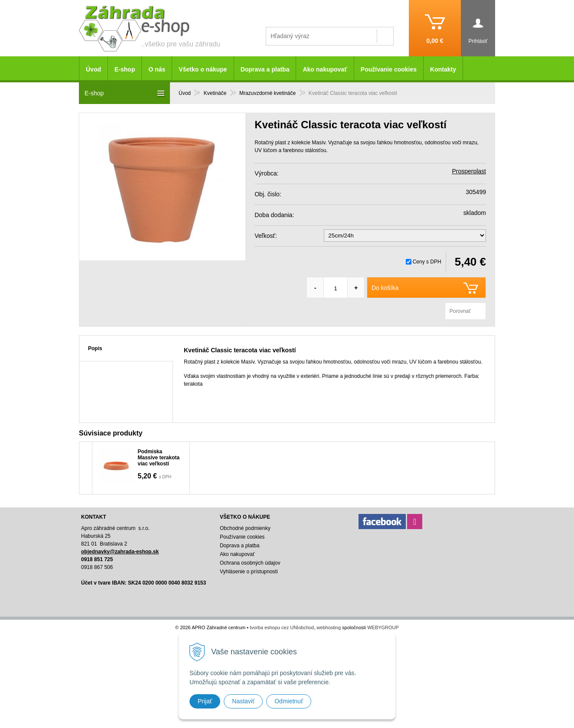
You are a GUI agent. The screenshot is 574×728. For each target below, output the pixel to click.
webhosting (329, 627)
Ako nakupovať (325, 69)
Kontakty (443, 69)
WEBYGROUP (383, 627)
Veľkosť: (266, 236)
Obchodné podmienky (245, 528)
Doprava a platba (265, 69)
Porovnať (460, 311)
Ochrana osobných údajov (250, 563)
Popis (95, 348)
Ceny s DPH (427, 262)
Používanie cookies (389, 69)
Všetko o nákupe (203, 69)
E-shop (125, 69)
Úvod (93, 69)
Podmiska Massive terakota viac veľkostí (159, 458)
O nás (157, 69)
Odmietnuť (289, 701)
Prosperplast (469, 171)
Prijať (205, 701)
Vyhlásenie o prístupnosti (249, 572)
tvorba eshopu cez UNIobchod (282, 627)
